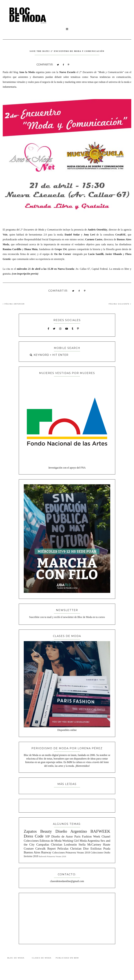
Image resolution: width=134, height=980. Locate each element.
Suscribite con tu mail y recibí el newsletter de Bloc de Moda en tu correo (67, 617)
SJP (48, 836)
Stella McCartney (90, 844)
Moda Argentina (90, 841)
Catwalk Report (45, 849)
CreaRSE (121, 235)
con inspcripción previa (25, 274)
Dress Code (34, 836)
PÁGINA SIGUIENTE (120, 304)
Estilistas (96, 849)
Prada (107, 849)
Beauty (46, 831)
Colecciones (31, 841)
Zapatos (30, 831)
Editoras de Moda (51, 841)
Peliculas (63, 849)
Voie (5, 235)
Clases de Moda (42, 958)
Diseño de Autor (62, 836)
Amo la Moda (27, 72)
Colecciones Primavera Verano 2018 (71, 853)
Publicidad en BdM (67, 958)
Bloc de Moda (16, 958)
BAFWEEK (100, 831)
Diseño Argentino (71, 831)
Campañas (43, 844)
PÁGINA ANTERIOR (14, 304)
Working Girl (71, 841)
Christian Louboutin (64, 844)
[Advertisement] (67, 918)
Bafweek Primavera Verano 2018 (52, 856)
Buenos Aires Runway (38, 852)
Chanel (106, 836)
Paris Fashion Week (87, 836)
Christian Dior (79, 849)
